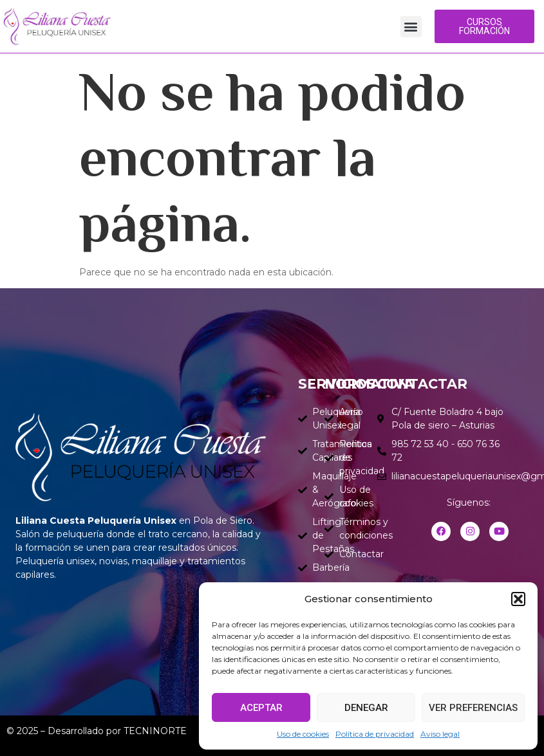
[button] (518, 599)
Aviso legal (440, 734)
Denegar (366, 708)
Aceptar (261, 708)
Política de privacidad (375, 734)
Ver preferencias (473, 708)
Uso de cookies (303, 734)
